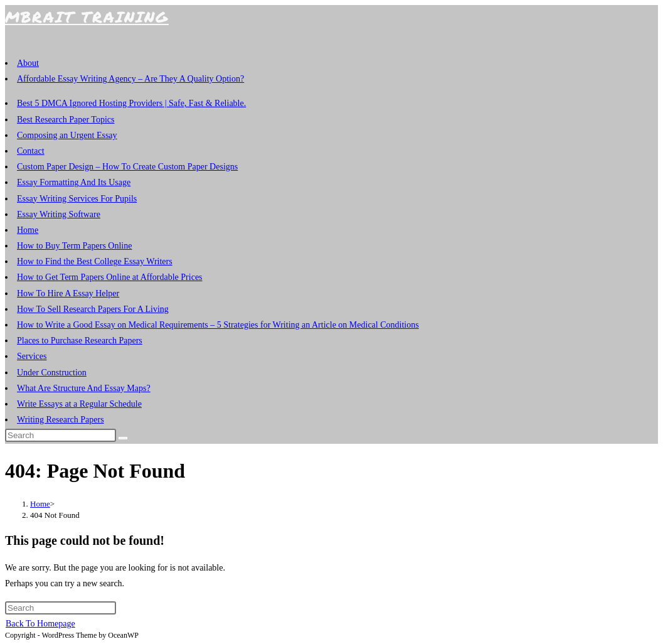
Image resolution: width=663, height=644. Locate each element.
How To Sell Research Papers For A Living (93, 309)
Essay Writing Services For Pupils (77, 199)
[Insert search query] (61, 435)
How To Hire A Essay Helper (68, 293)
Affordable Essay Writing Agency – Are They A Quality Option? (130, 79)
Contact (31, 151)
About (28, 63)
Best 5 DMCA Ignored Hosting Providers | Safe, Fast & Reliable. (131, 103)
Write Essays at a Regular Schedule (79, 404)
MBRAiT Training (87, 17)
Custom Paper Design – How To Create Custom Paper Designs (127, 167)
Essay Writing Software (59, 214)
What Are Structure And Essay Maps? (84, 388)
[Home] (40, 504)
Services (32, 356)
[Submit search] (123, 438)
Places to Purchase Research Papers (80, 341)
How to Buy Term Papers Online (74, 246)
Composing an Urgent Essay (67, 135)
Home (28, 230)
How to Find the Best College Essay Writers (95, 261)
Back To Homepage (40, 624)
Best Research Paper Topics (66, 120)
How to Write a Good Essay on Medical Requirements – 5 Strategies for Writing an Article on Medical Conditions (218, 325)
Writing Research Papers (61, 420)
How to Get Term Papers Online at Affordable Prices (110, 277)
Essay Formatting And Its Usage (74, 182)
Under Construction (52, 373)
